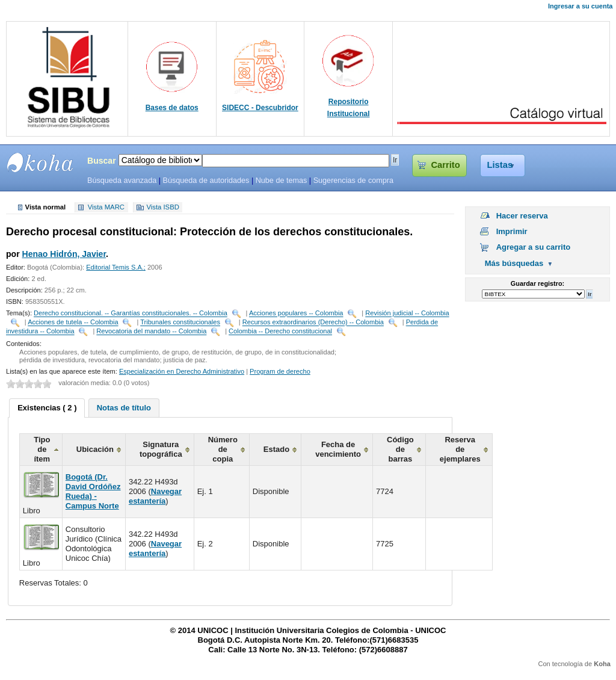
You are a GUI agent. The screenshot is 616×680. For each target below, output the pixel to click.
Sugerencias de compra (353, 181)
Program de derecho (280, 371)
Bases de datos (172, 108)
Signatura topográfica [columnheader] (161, 449)
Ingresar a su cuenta (580, 6)
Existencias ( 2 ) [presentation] (47, 408)
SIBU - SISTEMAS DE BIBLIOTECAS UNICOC (40, 162)
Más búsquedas (514, 263)
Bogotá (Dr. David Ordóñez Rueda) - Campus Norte (93, 491)
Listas (500, 165)
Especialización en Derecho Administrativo (182, 371)
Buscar (102, 161)
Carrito (445, 165)
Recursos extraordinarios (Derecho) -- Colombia (313, 323)
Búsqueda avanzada (122, 181)
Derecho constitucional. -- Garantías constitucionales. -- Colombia (131, 314)
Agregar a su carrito (534, 247)
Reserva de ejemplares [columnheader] (460, 449)
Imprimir (512, 231)
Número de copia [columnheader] (223, 449)
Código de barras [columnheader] (400, 449)
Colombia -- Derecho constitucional (280, 332)
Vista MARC (106, 208)
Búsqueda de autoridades (206, 181)
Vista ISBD (162, 208)
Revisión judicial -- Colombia (407, 314)
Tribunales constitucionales (180, 323)
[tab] (47, 408)
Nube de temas (282, 181)
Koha (602, 664)
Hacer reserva (522, 216)
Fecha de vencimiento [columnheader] (338, 449)
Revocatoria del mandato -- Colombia (151, 332)
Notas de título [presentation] (124, 408)
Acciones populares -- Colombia (296, 314)
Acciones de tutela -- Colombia (73, 323)
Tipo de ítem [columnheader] (42, 449)
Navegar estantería (155, 496)
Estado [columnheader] (276, 449)
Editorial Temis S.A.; (116, 267)
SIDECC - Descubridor (260, 108)
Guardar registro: (537, 283)
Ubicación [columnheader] (95, 449)
